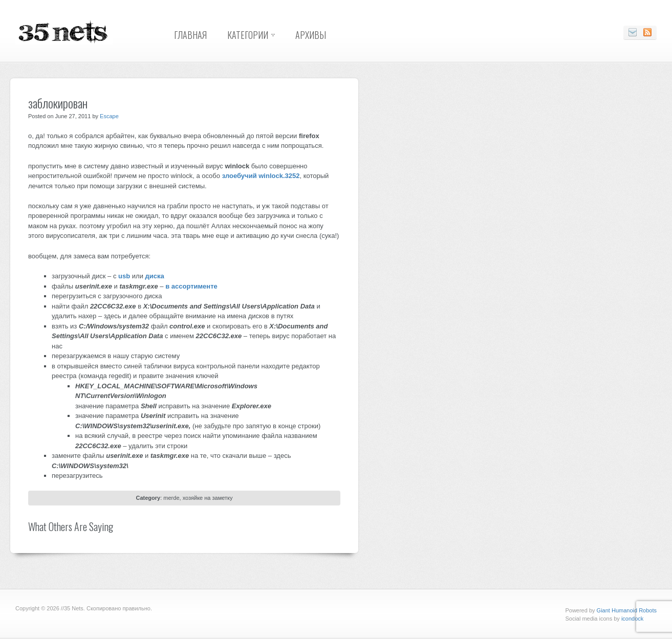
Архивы (311, 35)
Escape (109, 116)
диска (155, 276)
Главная (190, 35)
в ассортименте (191, 286)
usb (124, 276)
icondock (632, 619)
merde (171, 498)
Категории (248, 35)
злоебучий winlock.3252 (261, 176)
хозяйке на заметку (208, 498)
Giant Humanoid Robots (627, 610)
